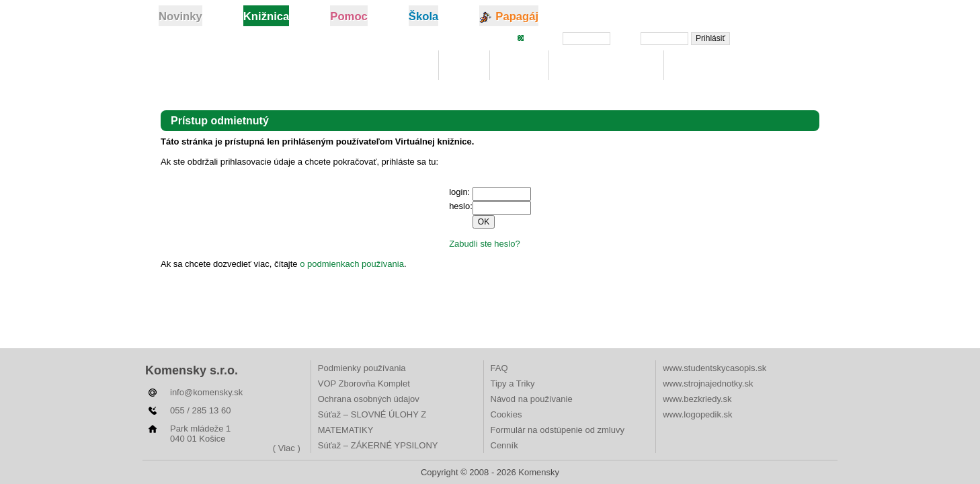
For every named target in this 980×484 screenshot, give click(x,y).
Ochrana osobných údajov (369, 399)
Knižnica (405, 66)
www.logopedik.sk (697, 414)
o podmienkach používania (352, 264)
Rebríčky (699, 66)
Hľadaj (519, 66)
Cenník (504, 445)
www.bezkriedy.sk (697, 399)
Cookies (506, 414)
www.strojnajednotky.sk (708, 384)
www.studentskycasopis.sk (714, 368)
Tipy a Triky (513, 384)
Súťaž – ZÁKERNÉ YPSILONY (378, 445)
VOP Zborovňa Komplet (364, 384)
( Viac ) (287, 448)
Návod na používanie (532, 399)
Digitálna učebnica (607, 66)
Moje (464, 66)
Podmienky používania (362, 368)
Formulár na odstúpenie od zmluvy (558, 430)
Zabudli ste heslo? (781, 38)
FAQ (499, 368)
